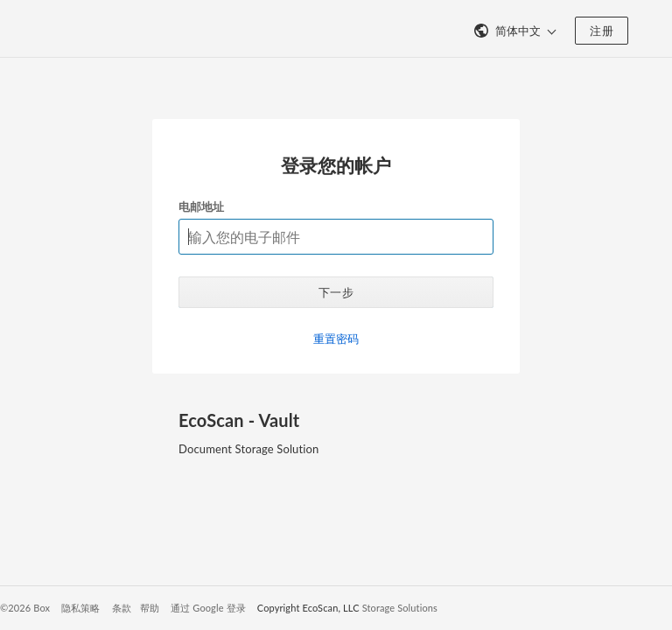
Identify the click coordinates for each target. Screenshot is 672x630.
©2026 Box (25, 608)
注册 (602, 31)
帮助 (150, 608)
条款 (122, 608)
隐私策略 (81, 608)
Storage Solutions (400, 608)
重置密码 (336, 339)
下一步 (336, 292)
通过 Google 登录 (208, 608)
